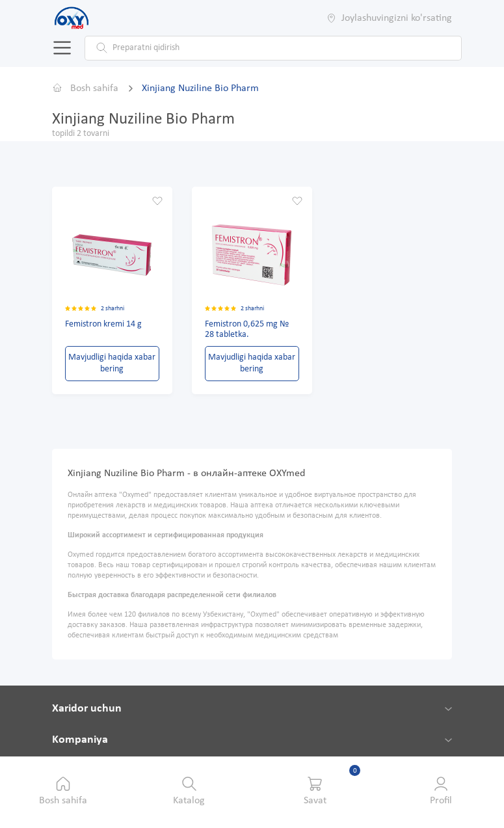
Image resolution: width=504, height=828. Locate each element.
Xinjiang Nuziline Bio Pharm (200, 88)
